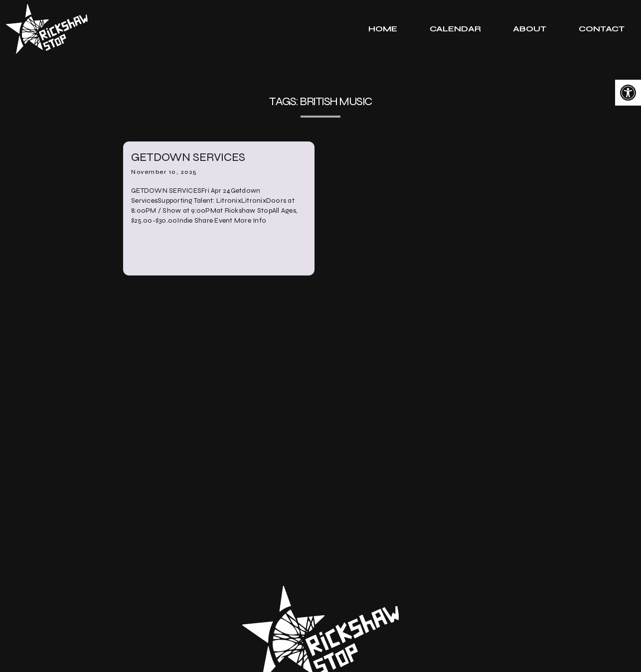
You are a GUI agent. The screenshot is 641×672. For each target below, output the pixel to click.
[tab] (383, 29)
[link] (628, 93)
